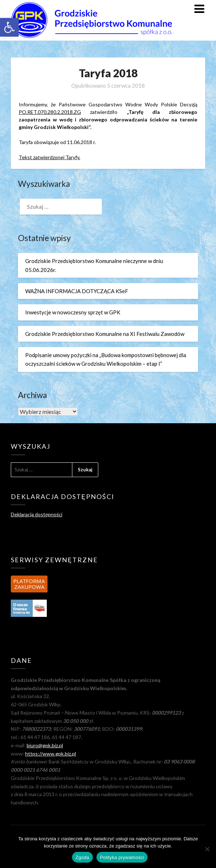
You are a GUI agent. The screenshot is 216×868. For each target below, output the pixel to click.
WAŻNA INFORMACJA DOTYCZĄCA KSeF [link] (77, 291)
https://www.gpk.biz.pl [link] (51, 754)
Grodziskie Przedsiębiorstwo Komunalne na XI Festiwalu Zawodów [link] (105, 334)
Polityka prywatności (122, 857)
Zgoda (82, 857)
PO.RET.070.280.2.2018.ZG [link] (50, 112)
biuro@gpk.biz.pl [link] (45, 745)
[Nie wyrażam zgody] (207, 849)
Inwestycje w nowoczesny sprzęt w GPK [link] (73, 312)
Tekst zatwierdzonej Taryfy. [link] (49, 157)
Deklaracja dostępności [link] (37, 514)
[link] (9, 27)
